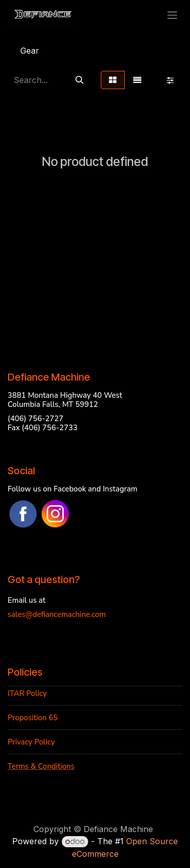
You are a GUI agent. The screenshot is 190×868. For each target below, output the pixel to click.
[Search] (80, 80)
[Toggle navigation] (172, 15)
